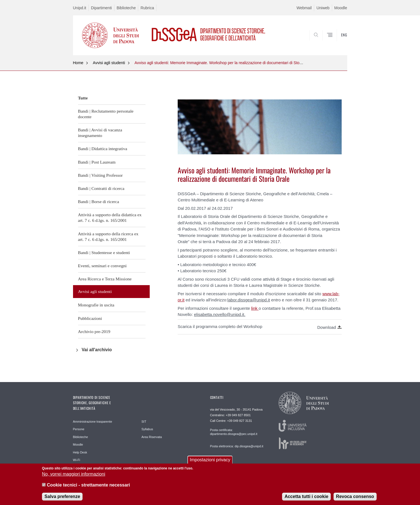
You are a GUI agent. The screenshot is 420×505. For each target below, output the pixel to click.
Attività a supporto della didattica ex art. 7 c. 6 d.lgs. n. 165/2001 (110, 217)
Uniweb (323, 8)
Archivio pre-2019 (94, 331)
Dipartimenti (101, 8)
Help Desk (80, 452)
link (254, 308)
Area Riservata (152, 437)
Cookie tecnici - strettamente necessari (89, 487)
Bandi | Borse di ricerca (99, 202)
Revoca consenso (355, 498)
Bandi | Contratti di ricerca (101, 188)
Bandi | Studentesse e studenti (104, 252)
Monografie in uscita (96, 305)
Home (78, 63)
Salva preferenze (62, 498)
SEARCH (337, 42)
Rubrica (147, 8)
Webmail (304, 8)
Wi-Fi (77, 460)
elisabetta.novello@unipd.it (219, 314)
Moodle (341, 8)
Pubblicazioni (90, 318)
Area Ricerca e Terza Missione (105, 279)
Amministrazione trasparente (93, 422)
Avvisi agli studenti (109, 63)
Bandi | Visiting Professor (100, 175)
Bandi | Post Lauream (97, 162)
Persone (79, 429)
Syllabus (147, 429)
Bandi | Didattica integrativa (103, 149)
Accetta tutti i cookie (306, 498)
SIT (144, 422)
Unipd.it (80, 8)
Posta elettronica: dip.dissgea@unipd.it (237, 446)
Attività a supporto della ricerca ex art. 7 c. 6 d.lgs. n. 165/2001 (108, 237)
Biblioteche (126, 8)
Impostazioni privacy (210, 462)
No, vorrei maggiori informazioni (74, 476)
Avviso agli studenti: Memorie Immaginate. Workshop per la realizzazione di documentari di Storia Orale (225, 63)
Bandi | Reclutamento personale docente (106, 114)
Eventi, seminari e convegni (102, 266)
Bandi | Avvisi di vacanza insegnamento (100, 133)
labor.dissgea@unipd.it (249, 300)
